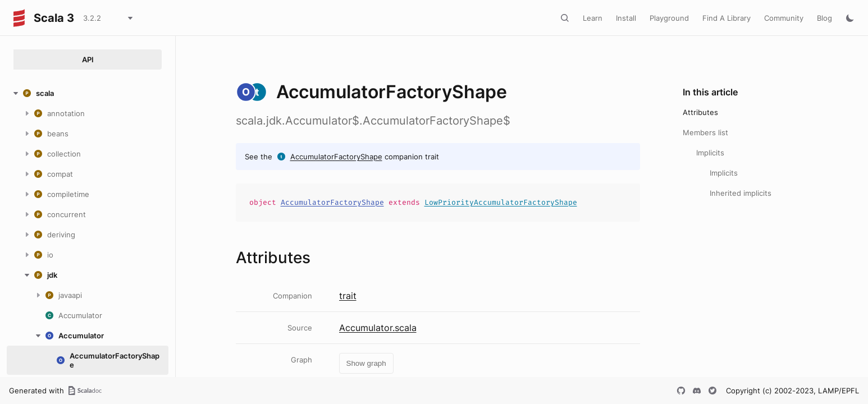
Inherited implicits (741, 193)
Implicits (710, 153)
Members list (705, 132)
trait (348, 296)
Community (784, 18)
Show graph (366, 363)
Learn (593, 18)
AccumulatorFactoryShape (336, 157)
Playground (669, 18)
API (88, 59)
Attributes (700, 112)
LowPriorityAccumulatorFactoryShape (501, 202)
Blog (824, 18)
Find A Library (727, 18)
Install (626, 18)
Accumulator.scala (378, 328)
